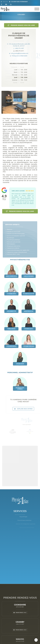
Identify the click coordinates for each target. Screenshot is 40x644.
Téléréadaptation (11, 246)
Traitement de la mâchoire (13, 250)
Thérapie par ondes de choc (13, 248)
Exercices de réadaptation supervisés (15, 238)
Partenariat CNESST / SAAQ (13, 255)
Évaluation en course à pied (13, 234)
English (4, 2)
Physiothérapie (10, 240)
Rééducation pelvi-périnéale (13, 244)
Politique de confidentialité (13, 56)
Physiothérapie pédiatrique (13, 242)
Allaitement (9, 232)
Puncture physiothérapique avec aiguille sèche (17, 252)
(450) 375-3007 (13, 48)
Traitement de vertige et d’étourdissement (16, 253)
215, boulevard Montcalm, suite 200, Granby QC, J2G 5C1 (13, 45)
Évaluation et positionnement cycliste (15, 236)
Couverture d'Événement (19, 2)
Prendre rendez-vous (20, 611)
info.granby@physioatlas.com (13, 53)
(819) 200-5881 (20, 604)
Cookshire (20, 602)
